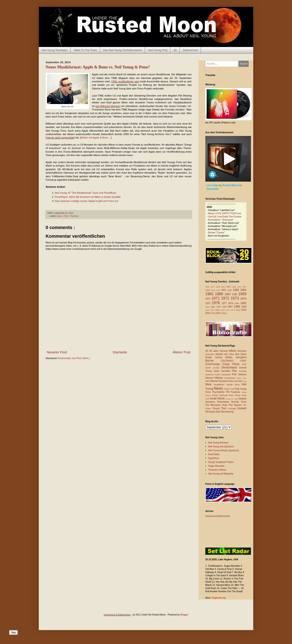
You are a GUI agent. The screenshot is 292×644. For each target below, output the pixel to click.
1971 (216, 298)
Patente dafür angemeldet (60, 138)
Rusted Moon (231, 185)
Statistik (242, 399)
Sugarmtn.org (219, 598)
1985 (219, 307)
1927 (213, 287)
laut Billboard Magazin (108, 106)
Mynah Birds (234, 385)
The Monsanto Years (217, 405)
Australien (210, 354)
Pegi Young (241, 389)
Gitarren (242, 374)
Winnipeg (210, 412)
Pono (66, 216)
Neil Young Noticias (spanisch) (224, 450)
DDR (244, 364)
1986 (225, 307)
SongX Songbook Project (221, 462)
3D (175, 50)
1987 (231, 307)
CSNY (243, 361)
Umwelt (242, 408)
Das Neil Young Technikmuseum (123, 50)
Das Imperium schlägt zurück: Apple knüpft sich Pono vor (86, 201)
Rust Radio (214, 454)
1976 (217, 303)
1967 (228, 294)
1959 (214, 290)
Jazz (245, 378)
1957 (244, 287)
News (60, 216)
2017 (219, 313)
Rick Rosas (236, 395)
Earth (218, 371)
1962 (230, 290)
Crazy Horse (232, 364)
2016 (214, 313)
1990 (244, 307)
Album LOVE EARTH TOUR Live (224, 213)
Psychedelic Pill (221, 392)
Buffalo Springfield (236, 357)
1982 (243, 303)
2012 (233, 310)
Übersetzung (227, 412)
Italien (240, 378)
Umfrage (233, 409)
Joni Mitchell (212, 381)
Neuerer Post (57, 352)
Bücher (213, 361)
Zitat (218, 412)
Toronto (217, 408)
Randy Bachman (221, 395)
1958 (208, 290)
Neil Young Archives (218, 443)
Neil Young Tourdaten (55, 50)
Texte (244, 402)
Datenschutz (190, 50)
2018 (224, 313)
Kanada (223, 381)
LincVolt (238, 381)
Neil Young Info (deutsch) (221, 447)
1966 (220, 294)
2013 (238, 310)
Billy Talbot (230, 354)
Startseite (120, 352)
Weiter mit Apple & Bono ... (96, 138)
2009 (223, 310)
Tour (225, 408)
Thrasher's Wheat (217, 470)
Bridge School (215, 357)
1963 (237, 290)
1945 (218, 287)
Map (245, 381)
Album (233, 351)
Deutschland (230, 368)
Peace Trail (229, 389)
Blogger (184, 615)
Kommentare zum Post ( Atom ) (74, 358)
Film (235, 371)
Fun (235, 374)
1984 (213, 307)
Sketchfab (212, 189)
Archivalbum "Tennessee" (221, 220)
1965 (210, 294)
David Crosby (213, 368)
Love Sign (213, 185)
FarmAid (227, 371)
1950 (223, 287)
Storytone (211, 402)
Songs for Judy (232, 399)
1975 (209, 303)
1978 (231, 303)
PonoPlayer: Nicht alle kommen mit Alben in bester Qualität (88, 197)
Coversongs (214, 364)
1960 (219, 290)
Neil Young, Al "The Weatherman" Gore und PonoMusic (86, 193)
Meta (210, 384)
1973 (235, 298)
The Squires (236, 405)
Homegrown (230, 378)
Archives (242, 351)
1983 (208, 307)
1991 (208, 310)
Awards (220, 354)
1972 (226, 298)
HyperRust (214, 458)
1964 (243, 290)
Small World (218, 399)
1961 (224, 290)
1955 (235, 287)
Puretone (74, 216)
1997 (213, 310)
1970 (208, 299)
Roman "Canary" (216, 233)
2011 (228, 310)
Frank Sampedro (223, 375)
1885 (208, 287)
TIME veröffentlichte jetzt (125, 81)
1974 (243, 299)
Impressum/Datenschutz (218, 516)
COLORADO (230, 361)
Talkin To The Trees (85, 50)
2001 (218, 310)
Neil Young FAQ (158, 50)
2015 (208, 313)
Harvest (210, 378)
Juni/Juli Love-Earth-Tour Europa (225, 217)
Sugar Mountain (216, 466)
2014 (244, 310)
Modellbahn (220, 385)
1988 (238, 307)
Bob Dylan (241, 354)
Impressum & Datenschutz (117, 615)
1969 (242, 294)
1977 (225, 303)
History (219, 378)
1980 (237, 303)
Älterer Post (182, 352)
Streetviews (224, 402)
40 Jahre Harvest (219, 351)
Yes (13, 632)
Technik (236, 402)
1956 (240, 287)
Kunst (231, 381)
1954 (229, 287)
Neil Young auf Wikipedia (221, 474)
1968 (235, 294)
